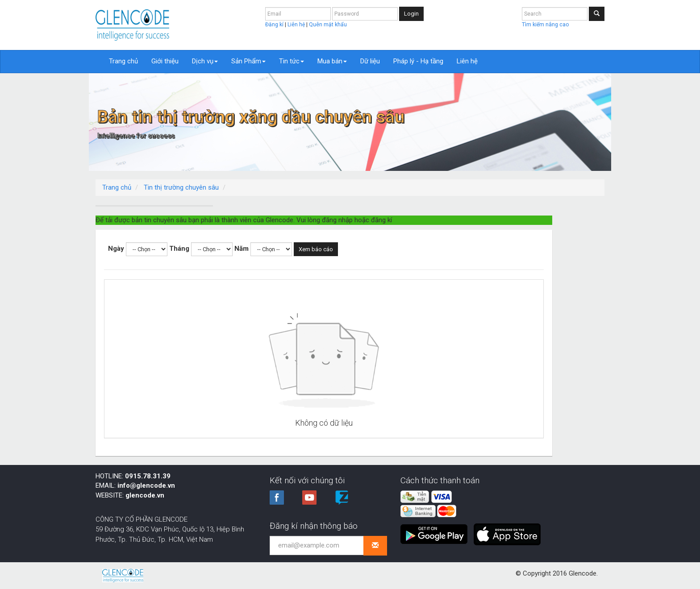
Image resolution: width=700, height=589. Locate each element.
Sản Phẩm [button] (248, 61)
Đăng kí (275, 25)
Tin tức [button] (292, 61)
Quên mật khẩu (328, 25)
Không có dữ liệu (415, 413)
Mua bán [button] (332, 61)
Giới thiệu (165, 61)
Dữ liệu (370, 61)
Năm (372, 238)
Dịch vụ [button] (205, 61)
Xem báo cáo (446, 239)
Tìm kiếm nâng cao (545, 25)
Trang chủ (123, 61)
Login (411, 14)
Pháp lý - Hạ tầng (418, 61)
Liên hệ (297, 25)
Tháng (310, 238)
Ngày (246, 238)
